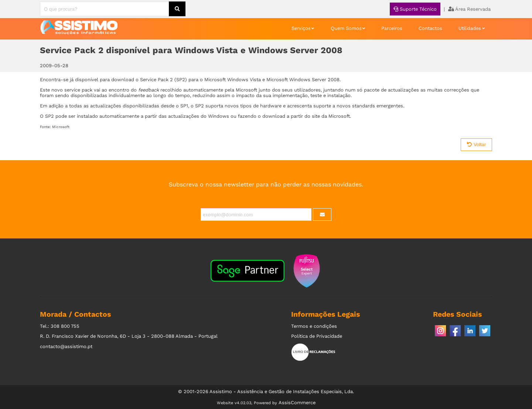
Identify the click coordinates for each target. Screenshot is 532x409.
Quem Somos (346, 28)
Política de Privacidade (317, 336)
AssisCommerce (297, 403)
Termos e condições (314, 326)
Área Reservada (469, 9)
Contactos (430, 28)
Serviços (301, 28)
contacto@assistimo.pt (66, 346)
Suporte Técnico (415, 9)
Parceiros (392, 28)
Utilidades (470, 28)
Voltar (476, 145)
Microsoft (61, 127)
